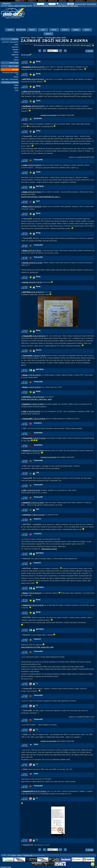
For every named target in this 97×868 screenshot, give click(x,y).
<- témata (89, 51)
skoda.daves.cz (80, 1)
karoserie (15, 47)
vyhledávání (6, 3)
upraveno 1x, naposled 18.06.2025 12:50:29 (82, 157)
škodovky (15, 39)
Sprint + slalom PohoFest (17, 6)
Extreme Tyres (6, 867)
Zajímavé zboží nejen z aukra (55, 37)
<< (45, 51)
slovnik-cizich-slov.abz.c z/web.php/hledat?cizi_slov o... (41, 197)
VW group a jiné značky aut (10, 73)
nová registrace (92, 4)
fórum (33, 37)
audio (16, 57)
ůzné (87, 30)
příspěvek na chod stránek (48, 115)
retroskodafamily (92, 1)
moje (17, 90)
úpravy (16, 60)
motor (16, 45)
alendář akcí (21, 30)
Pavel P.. (89, 45)
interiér (16, 52)
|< (40, 51)
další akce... (75, 6)
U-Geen (14, 855)
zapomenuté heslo (80, 4)
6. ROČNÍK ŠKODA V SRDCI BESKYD (55, 6)
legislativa (15, 55)
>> (60, 51)
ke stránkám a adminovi (10, 82)
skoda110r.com (53, 1)
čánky (10, 30)
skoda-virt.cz (25, 37)
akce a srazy (14, 63)
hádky (16, 85)
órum (54, 30)
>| (65, 51)
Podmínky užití (28, 855)
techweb (71, 1)
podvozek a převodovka (10, 42)
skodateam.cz (32, 1)
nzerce (65, 30)
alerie (32, 30)
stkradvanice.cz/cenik (49, 549)
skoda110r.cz (42, 1)
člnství (49, 34)
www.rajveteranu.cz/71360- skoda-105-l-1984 (37, 647)
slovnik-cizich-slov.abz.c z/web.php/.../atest (36, 399)
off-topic (15, 70)
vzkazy (16, 77)
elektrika (15, 50)
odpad (16, 88)
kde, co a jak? (14, 66)
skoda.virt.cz (63, 1)
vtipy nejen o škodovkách (10, 79)
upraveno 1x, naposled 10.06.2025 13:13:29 (82, 717)
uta (43, 30)
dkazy (76, 30)
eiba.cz (20, 855)
